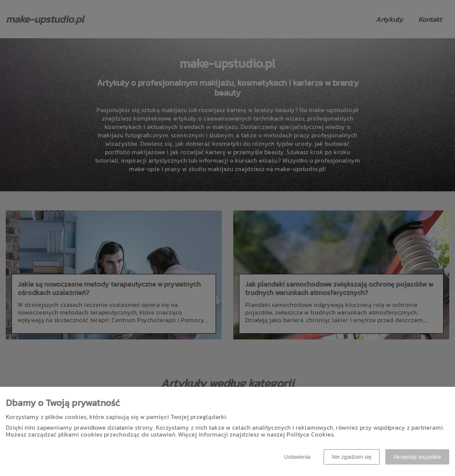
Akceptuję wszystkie (417, 457)
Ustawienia (297, 457)
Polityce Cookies (310, 434)
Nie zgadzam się (352, 457)
